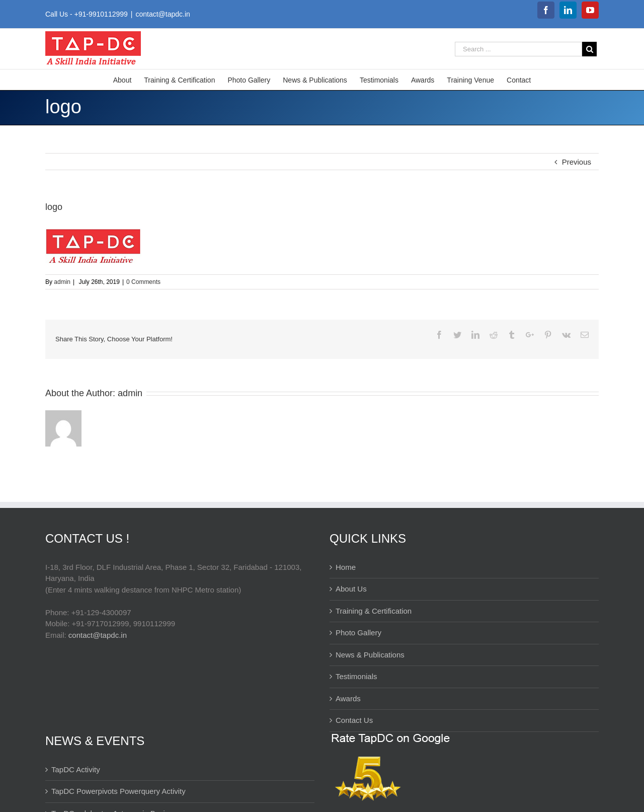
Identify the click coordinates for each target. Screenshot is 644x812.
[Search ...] (518, 49)
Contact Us (354, 720)
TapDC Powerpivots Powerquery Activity (118, 791)
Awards (348, 698)
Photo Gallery (358, 633)
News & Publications (370, 655)
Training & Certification (374, 611)
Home (346, 567)
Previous (577, 162)
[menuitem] (129, 80)
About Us (351, 589)
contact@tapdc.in (163, 14)
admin (62, 282)
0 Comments (143, 282)
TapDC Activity (76, 769)
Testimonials (356, 676)
